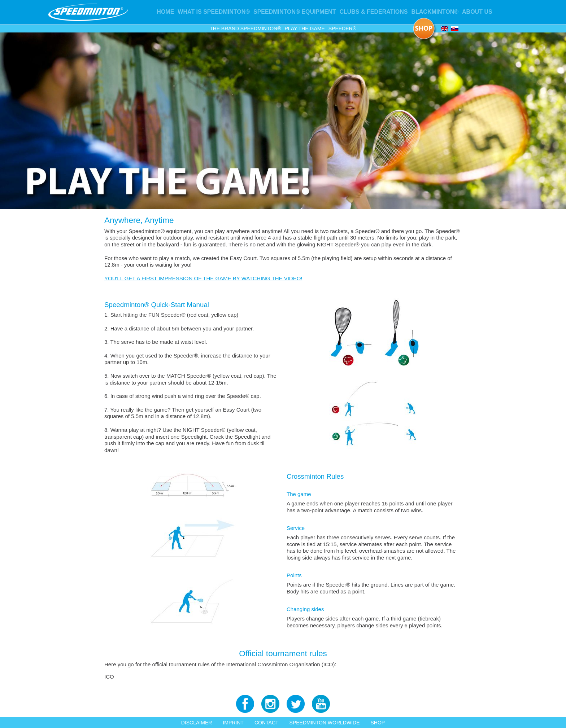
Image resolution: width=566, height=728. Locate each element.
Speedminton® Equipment (295, 12)
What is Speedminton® (214, 12)
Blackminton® (435, 12)
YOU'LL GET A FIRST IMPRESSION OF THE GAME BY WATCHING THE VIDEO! (203, 278)
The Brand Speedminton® (245, 28)
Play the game (305, 28)
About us (477, 12)
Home (165, 12)
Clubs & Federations (373, 12)
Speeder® (342, 28)
